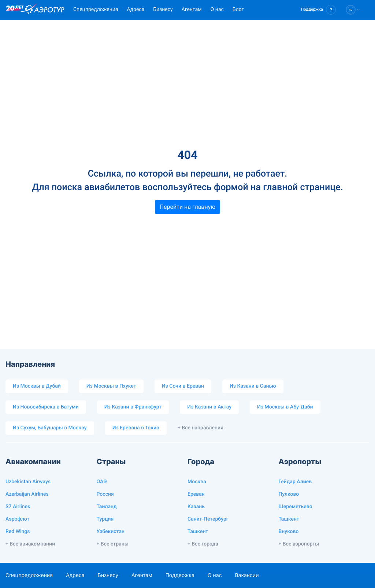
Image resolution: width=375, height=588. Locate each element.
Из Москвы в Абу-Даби (285, 407)
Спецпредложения (96, 10)
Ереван (196, 494)
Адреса (135, 10)
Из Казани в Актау (209, 407)
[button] (318, 10)
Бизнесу (163, 10)
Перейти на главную (188, 207)
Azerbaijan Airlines (27, 494)
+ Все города (203, 544)
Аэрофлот (17, 519)
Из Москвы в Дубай (37, 386)
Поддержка (180, 575)
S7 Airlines (18, 507)
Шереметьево (296, 507)
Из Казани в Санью (253, 386)
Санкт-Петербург (208, 519)
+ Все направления (201, 428)
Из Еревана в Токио (136, 428)
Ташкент (198, 532)
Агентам (192, 10)
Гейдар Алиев (295, 482)
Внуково (289, 532)
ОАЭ (102, 482)
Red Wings (18, 532)
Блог (238, 10)
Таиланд (107, 507)
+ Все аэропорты (299, 544)
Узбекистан (111, 532)
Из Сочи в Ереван (183, 386)
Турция (105, 519)
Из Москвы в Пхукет (111, 386)
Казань (196, 507)
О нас (217, 10)
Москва (197, 482)
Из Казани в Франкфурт (133, 407)
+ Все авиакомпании (30, 544)
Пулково (289, 494)
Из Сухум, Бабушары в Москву (50, 428)
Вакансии (247, 575)
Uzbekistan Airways (28, 482)
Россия (105, 494)
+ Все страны (113, 544)
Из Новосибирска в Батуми (46, 407)
